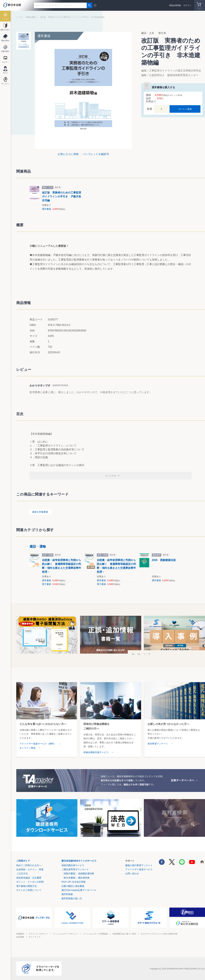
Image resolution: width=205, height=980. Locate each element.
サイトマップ (34, 937)
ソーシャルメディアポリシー (65, 934)
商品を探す (31, 17)
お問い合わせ (132, 873)
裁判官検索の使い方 (72, 898)
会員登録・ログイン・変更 (30, 869)
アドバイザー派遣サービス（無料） (38, 744)
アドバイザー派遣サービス (139, 869)
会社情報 (20, 937)
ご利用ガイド (23, 861)
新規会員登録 (175, 5)
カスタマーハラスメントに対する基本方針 (159, 934)
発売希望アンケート (158, 744)
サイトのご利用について (29, 890)
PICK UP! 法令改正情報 (74, 882)
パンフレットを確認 (94, 154)
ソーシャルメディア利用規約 (95, 934)
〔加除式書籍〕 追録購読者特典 (78, 873)
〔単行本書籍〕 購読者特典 (75, 878)
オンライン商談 (27, 748)
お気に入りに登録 (68, 154)
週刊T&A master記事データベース (79, 890)
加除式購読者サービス (73, 865)
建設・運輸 (38, 546)
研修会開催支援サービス (96, 752)
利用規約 (20, 934)
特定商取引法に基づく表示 (124, 934)
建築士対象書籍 (40, 512)
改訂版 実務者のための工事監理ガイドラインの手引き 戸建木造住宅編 (61, 196)
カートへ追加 (185, 109)
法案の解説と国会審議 (73, 886)
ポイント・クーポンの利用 (30, 882)
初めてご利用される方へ (29, 865)
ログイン (187, 5)
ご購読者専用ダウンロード (75, 869)
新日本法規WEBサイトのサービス (79, 861)
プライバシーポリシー (38, 934)
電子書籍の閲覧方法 (27, 886)
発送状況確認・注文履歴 (29, 878)
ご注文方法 (22, 873)
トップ (19, 17)
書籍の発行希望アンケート (139, 865)
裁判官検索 (67, 894)
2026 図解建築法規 (164, 560)
